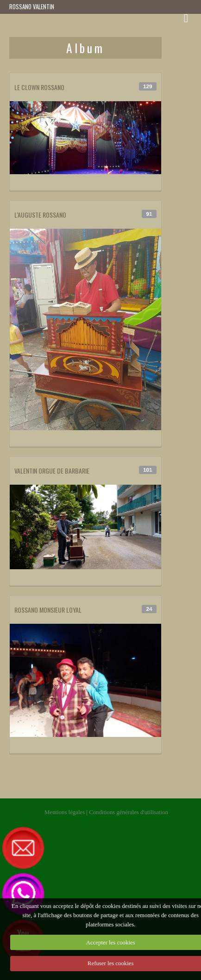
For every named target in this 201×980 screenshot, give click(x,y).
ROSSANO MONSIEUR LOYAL (48, 610)
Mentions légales (65, 812)
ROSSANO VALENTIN (32, 7)
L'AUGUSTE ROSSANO (40, 215)
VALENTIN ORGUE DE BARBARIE (52, 471)
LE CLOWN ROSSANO (39, 87)
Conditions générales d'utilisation (129, 812)
